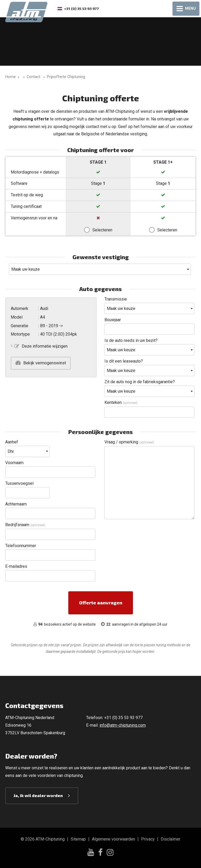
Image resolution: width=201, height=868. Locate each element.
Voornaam (14, 463)
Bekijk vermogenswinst (45, 363)
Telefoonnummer (21, 546)
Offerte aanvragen (101, 603)
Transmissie (116, 299)
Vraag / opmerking (129, 442)
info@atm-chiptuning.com (123, 725)
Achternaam (16, 504)
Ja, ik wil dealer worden (38, 795)
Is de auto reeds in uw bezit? (131, 340)
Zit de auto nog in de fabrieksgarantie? (140, 382)
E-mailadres (16, 566)
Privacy (148, 839)
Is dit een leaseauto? (124, 361)
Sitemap (78, 839)
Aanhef (12, 442)
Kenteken (121, 402)
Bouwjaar (113, 320)
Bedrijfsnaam (25, 525)
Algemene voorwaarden (113, 839)
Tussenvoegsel (19, 483)
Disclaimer (171, 839)
